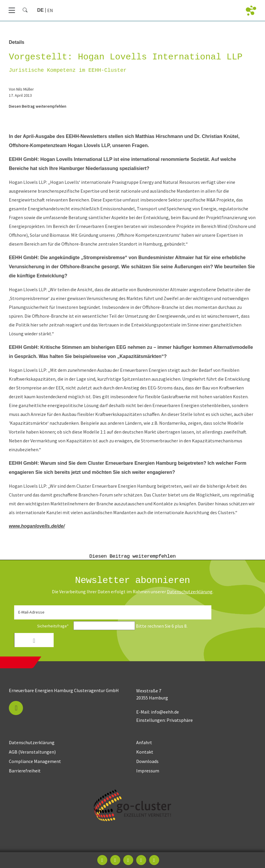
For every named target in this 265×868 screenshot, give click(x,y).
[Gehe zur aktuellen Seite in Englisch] (50, 10)
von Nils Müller (21, 89)
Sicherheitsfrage (43, 626)
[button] (16, 708)
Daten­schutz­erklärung (190, 592)
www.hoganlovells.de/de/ (37, 526)
